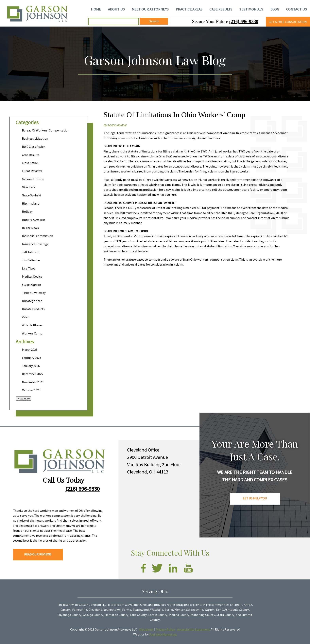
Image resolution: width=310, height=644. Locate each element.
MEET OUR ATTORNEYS (150, 9)
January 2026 (31, 366)
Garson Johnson (33, 179)
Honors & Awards (34, 220)
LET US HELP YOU (255, 498)
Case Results (31, 155)
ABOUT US (116, 9)
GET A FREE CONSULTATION (288, 22)
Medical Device (32, 276)
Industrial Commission (37, 236)
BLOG (275, 9)
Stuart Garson (31, 285)
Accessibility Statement (194, 629)
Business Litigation (35, 138)
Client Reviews (32, 171)
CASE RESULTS (221, 9)
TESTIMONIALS (251, 9)
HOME (96, 9)
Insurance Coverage (35, 244)
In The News (30, 228)
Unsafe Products (33, 309)
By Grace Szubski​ (115, 125)
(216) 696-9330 (244, 21)
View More (23, 399)
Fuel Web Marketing (163, 634)
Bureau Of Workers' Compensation (46, 130)
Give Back (29, 187)
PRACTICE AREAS (189, 9)
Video (26, 317)
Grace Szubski (31, 195)
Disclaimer (146, 629)
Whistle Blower (32, 325)
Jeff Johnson (31, 252)
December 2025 (32, 374)
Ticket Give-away (34, 293)
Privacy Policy (166, 629)
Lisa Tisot (29, 268)
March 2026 (30, 350)
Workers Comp (32, 333)
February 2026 (32, 358)
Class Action (30, 163)
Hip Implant (30, 203)
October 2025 (31, 390)
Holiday (27, 211)
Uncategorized (32, 301)
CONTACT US (296, 9)
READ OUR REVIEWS (38, 554)
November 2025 (33, 382)
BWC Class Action (34, 147)
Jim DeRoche (31, 260)
